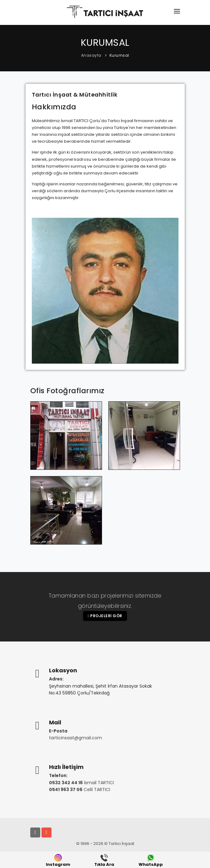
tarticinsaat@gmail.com (76, 738)
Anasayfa (91, 55)
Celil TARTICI (80, 789)
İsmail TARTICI (81, 783)
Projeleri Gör (105, 616)
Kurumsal (119, 55)
